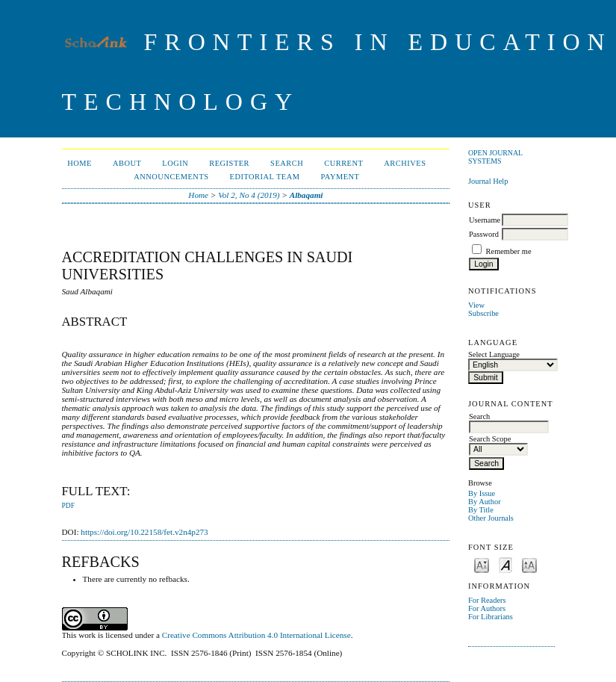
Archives (405, 163)
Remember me (509, 251)
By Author (485, 502)
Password (484, 234)
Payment (340, 177)
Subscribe (483, 313)
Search (287, 163)
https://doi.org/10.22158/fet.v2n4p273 (144, 532)
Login (175, 163)
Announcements (171, 177)
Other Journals (491, 518)
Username (485, 220)
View (476, 305)
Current (343, 163)
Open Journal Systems (495, 157)
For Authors (487, 608)
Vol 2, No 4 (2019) (249, 195)
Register (229, 163)
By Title (481, 510)
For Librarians (491, 617)
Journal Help (488, 181)
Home (80, 163)
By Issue (482, 493)
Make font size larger (529, 564)
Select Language (494, 354)
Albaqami (307, 195)
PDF (68, 506)
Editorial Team (265, 177)
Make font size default (505, 564)
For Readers (487, 600)
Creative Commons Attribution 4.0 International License (256, 635)
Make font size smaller (482, 564)
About (127, 163)
